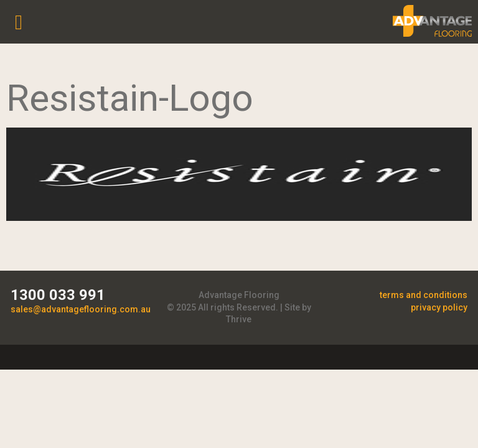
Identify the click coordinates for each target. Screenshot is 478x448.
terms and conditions (424, 295)
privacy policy (439, 307)
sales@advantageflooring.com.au (81, 309)
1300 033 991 (58, 295)
